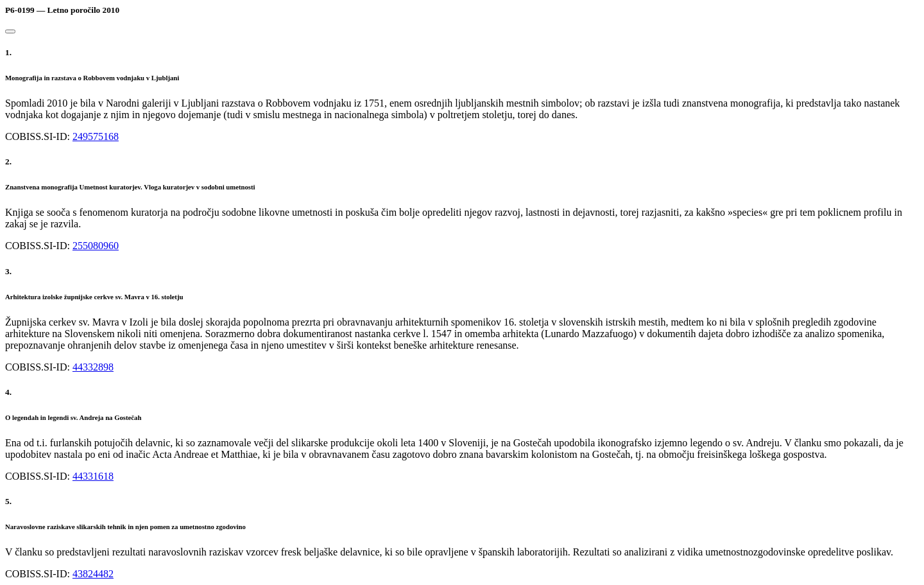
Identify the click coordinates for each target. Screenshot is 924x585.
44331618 (93, 476)
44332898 (93, 367)
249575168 (96, 136)
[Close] (10, 31)
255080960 (96, 246)
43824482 (93, 574)
